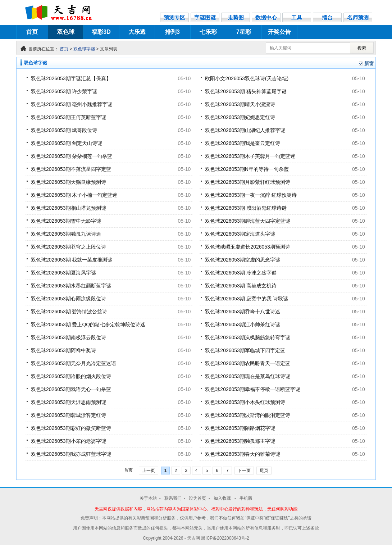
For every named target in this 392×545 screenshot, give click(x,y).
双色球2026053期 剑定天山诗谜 (67, 143)
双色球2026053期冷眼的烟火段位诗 (71, 376)
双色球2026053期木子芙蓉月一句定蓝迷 (250, 156)
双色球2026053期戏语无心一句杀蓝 (71, 389)
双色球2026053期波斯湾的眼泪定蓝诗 (248, 415)
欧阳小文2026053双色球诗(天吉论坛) (247, 78)
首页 (32, 32)
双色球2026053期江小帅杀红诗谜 (243, 324)
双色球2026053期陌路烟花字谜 (240, 428)
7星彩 (244, 32)
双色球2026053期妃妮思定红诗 (240, 117)
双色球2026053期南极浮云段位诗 (69, 337)
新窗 (369, 63)
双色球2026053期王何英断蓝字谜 (69, 117)
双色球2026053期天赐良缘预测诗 (69, 182)
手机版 (246, 498)
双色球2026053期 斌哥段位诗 (64, 130)
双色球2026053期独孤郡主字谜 (240, 441)
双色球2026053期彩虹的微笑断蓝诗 (71, 428)
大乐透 (137, 32)
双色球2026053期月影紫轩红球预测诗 (248, 182)
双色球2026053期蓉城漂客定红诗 (69, 415)
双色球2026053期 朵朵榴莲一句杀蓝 (72, 156)
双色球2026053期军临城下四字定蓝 (245, 350)
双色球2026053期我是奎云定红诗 (243, 143)
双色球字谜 (84, 49)
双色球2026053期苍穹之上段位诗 (69, 247)
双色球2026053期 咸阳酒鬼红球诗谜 (246, 208)
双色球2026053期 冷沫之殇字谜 (241, 273)
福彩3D (101, 32)
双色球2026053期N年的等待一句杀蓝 (247, 169)
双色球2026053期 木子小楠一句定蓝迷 (74, 195)
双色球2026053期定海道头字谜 (240, 234)
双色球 (66, 32)
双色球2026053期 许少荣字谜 (64, 91)
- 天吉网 (193, 538)
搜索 (362, 48)
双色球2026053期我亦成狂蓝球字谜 (71, 454)
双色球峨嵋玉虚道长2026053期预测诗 (248, 247)
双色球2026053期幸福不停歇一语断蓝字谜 (253, 389)
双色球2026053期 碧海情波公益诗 (69, 312)
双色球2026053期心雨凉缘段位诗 (69, 299)
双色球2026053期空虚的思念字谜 (243, 260)
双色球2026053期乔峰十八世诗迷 (243, 312)
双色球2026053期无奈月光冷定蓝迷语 (74, 363)
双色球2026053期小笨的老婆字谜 (69, 441)
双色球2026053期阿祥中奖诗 (63, 350)
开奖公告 (279, 32)
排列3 (172, 32)
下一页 (244, 471)
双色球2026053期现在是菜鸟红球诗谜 (248, 376)
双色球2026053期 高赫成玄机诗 (241, 286)
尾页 (264, 471)
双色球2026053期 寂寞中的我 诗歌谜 (246, 299)
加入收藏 (223, 498)
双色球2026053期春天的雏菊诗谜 (243, 454)
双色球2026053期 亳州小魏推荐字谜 (72, 104)
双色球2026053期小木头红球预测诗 (245, 402)
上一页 (149, 471)
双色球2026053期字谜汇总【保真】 (71, 78)
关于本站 (148, 498)
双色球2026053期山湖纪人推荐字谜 (245, 130)
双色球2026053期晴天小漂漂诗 (240, 104)
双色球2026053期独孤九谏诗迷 (66, 234)
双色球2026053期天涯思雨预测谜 (69, 402)
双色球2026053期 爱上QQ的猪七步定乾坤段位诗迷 (88, 324)
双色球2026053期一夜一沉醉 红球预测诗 (251, 195)
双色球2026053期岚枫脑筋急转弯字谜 (248, 337)
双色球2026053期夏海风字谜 (63, 273)
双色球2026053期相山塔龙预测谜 (69, 208)
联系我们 (173, 498)
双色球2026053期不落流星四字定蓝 (71, 169)
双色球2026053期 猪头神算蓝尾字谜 (246, 91)
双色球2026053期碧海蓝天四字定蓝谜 (248, 221)
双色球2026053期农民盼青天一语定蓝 (248, 363)
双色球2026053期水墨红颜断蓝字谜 (71, 286)
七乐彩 (208, 32)
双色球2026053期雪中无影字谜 (66, 221)
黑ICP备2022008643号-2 (225, 538)
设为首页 (197, 498)
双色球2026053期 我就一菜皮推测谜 (72, 260)
